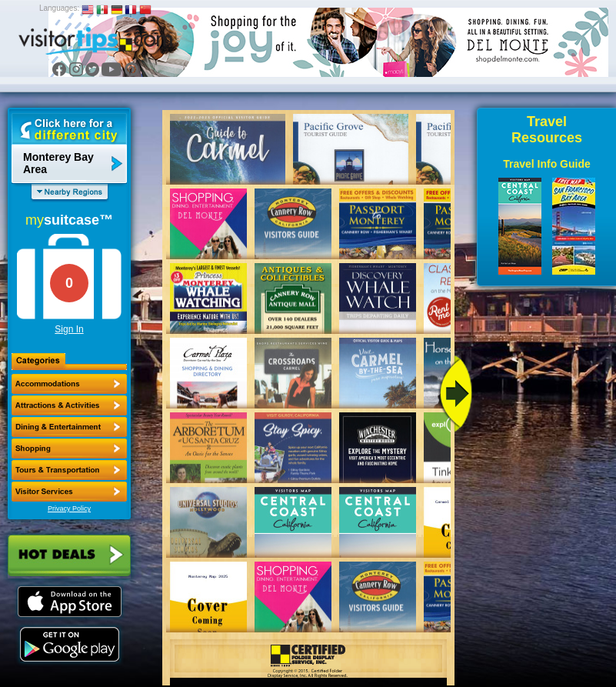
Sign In (69, 329)
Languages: (59, 8)
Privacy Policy (69, 509)
